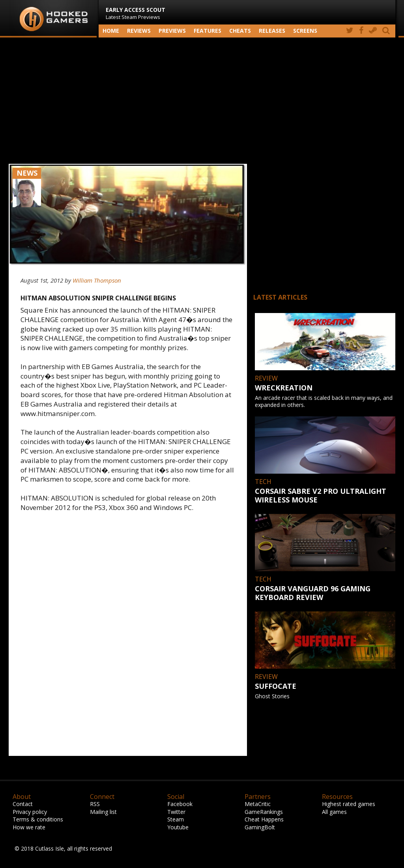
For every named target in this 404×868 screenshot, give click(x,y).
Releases (272, 31)
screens (305, 31)
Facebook (180, 804)
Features (208, 31)
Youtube (178, 827)
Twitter (176, 812)
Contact (23, 804)
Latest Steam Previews (136, 13)
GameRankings (264, 812)
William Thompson (97, 280)
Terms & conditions (38, 819)
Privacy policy (30, 812)
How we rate (29, 827)
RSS (95, 804)
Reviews (139, 31)
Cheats (240, 31)
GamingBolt (260, 827)
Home (111, 31)
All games (334, 812)
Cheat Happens (264, 819)
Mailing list (103, 812)
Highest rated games (349, 804)
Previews (172, 31)
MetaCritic (258, 804)
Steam (176, 819)
